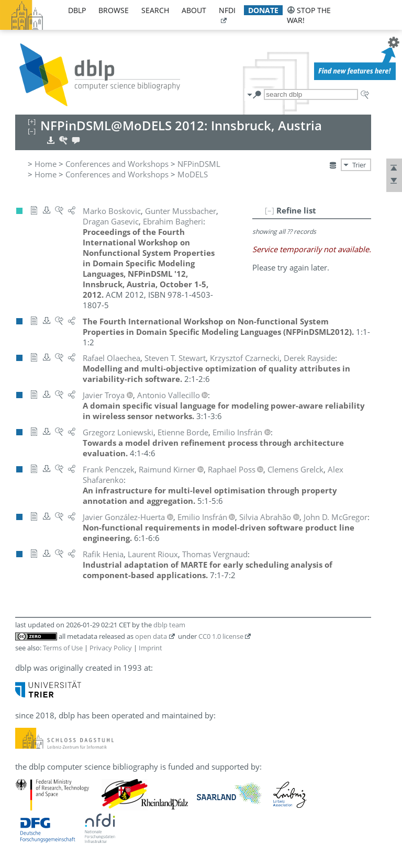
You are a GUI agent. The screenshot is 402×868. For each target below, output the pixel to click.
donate (263, 10)
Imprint (150, 648)
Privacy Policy (111, 648)
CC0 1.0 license (221, 636)
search (155, 10)
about (194, 10)
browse (114, 10)
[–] (270, 210)
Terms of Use (63, 648)
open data (151, 636)
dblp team (169, 625)
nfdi (227, 10)
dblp (77, 10)
